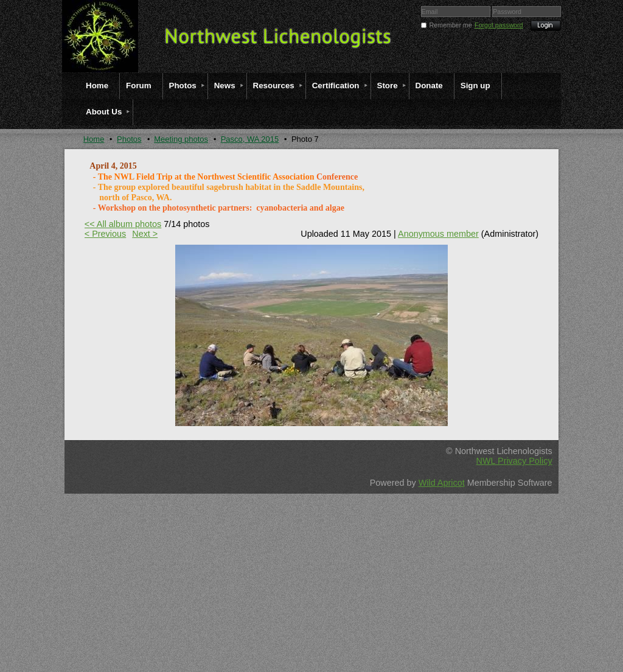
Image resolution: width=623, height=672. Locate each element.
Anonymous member (438, 234)
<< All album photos (123, 224)
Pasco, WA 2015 (250, 139)
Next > (145, 234)
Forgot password (499, 25)
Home (94, 139)
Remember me (450, 25)
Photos (129, 139)
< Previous (105, 234)
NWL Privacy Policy (514, 461)
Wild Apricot (442, 483)
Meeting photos (181, 139)
